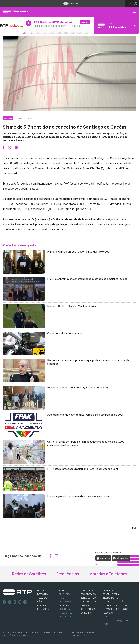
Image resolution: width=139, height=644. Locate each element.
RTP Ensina (43, 609)
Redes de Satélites (29, 574)
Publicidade (22, 636)
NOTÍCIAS (42, 590)
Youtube (20, 602)
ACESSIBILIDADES (89, 609)
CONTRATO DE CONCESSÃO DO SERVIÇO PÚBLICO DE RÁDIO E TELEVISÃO (117, 609)
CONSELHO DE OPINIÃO (113, 602)
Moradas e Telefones (108, 574)
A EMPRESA (108, 590)
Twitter (10, 602)
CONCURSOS (65, 605)
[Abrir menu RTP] (70, 3)
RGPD (105, 617)
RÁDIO (40, 602)
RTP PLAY (63, 590)
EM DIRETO (64, 594)
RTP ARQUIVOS (44, 605)
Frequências (68, 574)
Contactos (65, 617)
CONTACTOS (87, 590)
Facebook (4, 602)
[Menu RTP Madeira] (136, 12)
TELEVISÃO (42, 598)
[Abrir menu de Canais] (116, 25)
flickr (25, 602)
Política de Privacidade (15, 633)
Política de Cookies (40, 633)
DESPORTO (42, 594)
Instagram (15, 602)
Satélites (86, 613)
